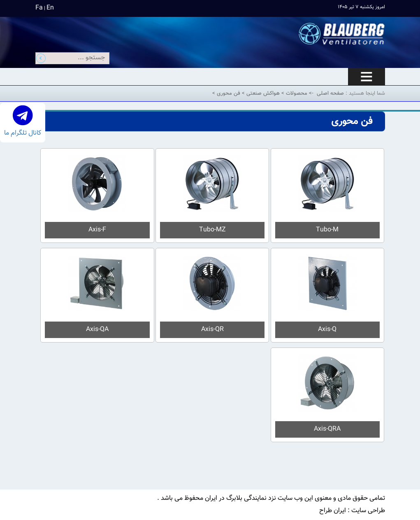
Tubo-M (327, 230)
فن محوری (228, 93)
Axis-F (97, 230)
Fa (39, 8)
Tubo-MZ (212, 230)
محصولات (296, 93)
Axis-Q (327, 330)
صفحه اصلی (330, 93)
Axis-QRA (327, 429)
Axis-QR (212, 330)
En (50, 8)
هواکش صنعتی (262, 93)
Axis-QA (97, 330)
